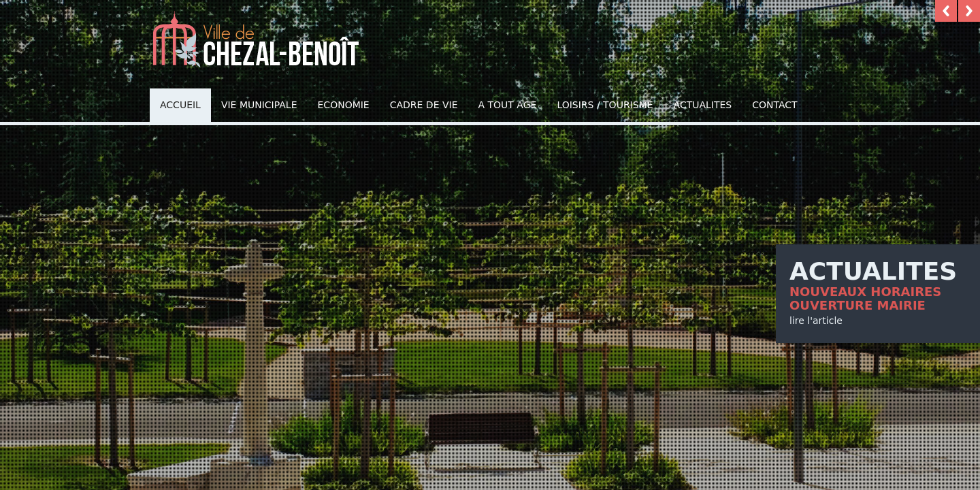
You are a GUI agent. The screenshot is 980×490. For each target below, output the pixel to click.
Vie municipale (259, 105)
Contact (774, 105)
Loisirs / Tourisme (605, 105)
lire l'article (816, 321)
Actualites (703, 105)
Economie (344, 105)
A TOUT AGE (508, 105)
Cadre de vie (424, 105)
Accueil (180, 105)
